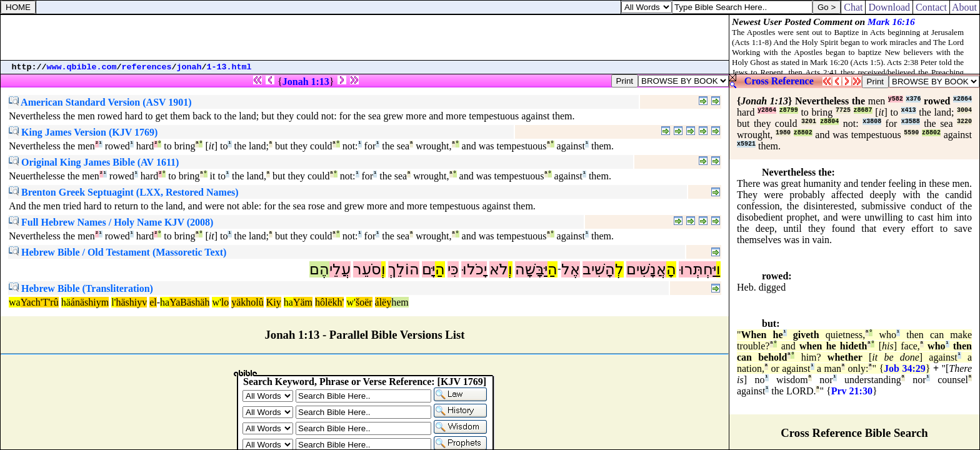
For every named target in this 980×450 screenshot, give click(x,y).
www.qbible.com (82, 67)
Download (889, 7)
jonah (189, 67)
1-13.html (229, 67)
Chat (853, 7)
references (147, 67)
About (965, 7)
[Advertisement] (365, 37)
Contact (931, 7)
